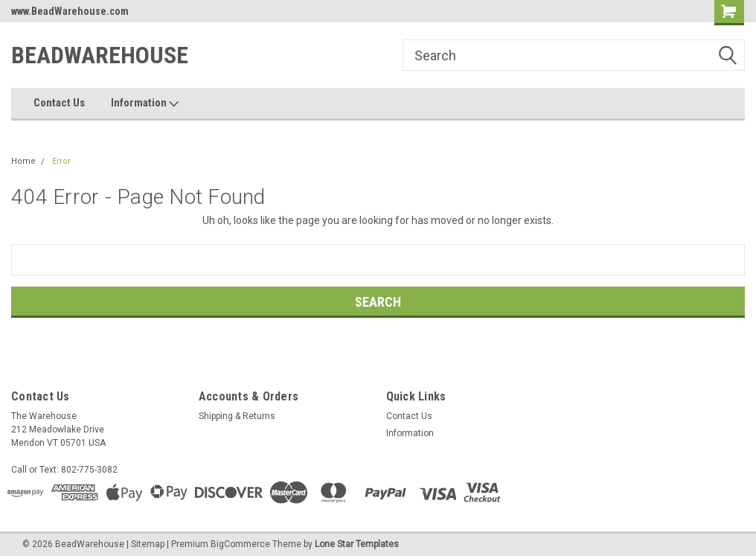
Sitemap (148, 544)
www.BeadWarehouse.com (70, 11)
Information (145, 103)
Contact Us (59, 103)
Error (61, 161)
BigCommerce (240, 544)
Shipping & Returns (237, 416)
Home (23, 161)
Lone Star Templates (357, 544)
